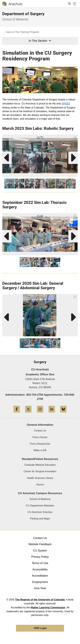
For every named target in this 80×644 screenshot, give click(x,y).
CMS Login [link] (40, 628)
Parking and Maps (40, 519)
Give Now (40, 588)
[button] (75, 137)
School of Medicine (15, 19)
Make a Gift (40, 450)
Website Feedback (40, 544)
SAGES (66, 104)
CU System (40, 551)
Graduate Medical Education (40, 465)
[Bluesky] (63, 414)
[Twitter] (28, 414)
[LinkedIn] (52, 414)
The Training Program (27, 32)
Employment (40, 582)
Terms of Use (40, 563)
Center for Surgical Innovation (40, 471)
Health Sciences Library (40, 478)
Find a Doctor (40, 437)
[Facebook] (17, 414)
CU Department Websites (40, 506)
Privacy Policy (40, 557)
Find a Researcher (40, 444)
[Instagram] (40, 414)
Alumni (40, 485)
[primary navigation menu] (75, 4)
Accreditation (40, 576)
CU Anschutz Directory (40, 512)
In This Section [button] (40, 41)
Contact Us (40, 431)
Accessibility (40, 569)
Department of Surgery (23, 14)
